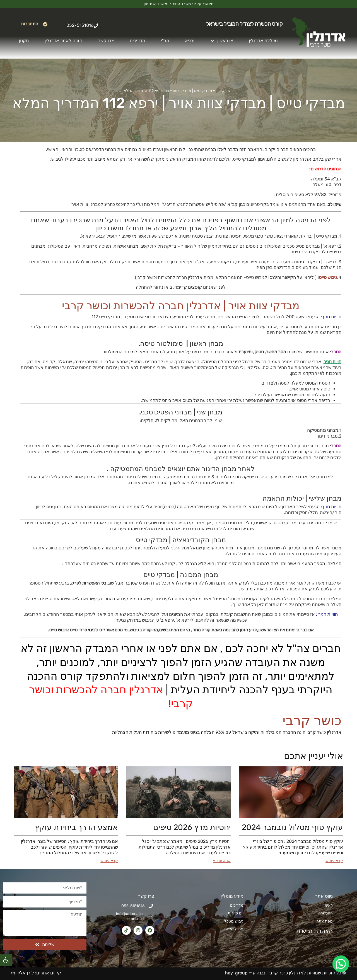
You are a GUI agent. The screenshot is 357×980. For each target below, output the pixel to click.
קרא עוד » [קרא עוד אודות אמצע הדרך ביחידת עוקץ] (109, 861)
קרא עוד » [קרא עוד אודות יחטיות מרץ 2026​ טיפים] (222, 861)
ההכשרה (325, 913)
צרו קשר (106, 41)
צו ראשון (222, 41)
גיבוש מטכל (234, 921)
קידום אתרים (49, 973)
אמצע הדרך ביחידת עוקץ (76, 827)
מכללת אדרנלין (263, 41)
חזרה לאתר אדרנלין (63, 41)
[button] (6, 960)
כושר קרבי (225, 91)
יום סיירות (236, 913)
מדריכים (138, 41)
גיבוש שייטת (234, 929)
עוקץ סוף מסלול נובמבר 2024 (292, 827)
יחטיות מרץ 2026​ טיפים (192, 827)
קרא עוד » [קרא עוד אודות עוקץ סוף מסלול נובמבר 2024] (334, 861)
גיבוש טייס (328, 277)
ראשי (329, 905)
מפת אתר (325, 921)
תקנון (24, 41)
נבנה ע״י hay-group (245, 973)
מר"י (165, 41)
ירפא (190, 41)
